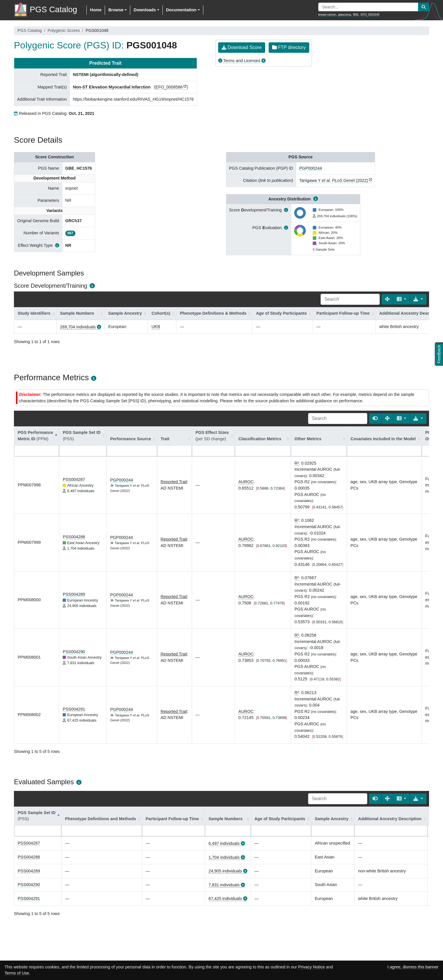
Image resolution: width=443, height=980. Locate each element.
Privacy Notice (311, 967)
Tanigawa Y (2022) (333, 180)
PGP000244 (310, 168)
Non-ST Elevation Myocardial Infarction (112, 87)
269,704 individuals (78, 327)
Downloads (145, 10)
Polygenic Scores (64, 30)
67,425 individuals (225, 899)
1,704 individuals (224, 857)
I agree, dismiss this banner (413, 967)
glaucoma (345, 15)
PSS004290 (74, 652)
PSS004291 (74, 709)
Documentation (181, 10)
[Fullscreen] (387, 299)
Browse (116, 10)
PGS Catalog (30, 30)
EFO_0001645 (370, 15)
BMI (356, 15)
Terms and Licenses (242, 61)
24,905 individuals (225, 871)
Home (96, 10)
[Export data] (418, 299)
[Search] (350, 299)
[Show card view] (375, 419)
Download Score (242, 47)
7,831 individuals (224, 885)
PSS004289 (74, 594)
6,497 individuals (224, 843)
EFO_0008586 (169, 87)
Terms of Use (17, 973)
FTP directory (289, 47)
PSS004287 (74, 479)
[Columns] (402, 299)
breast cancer (327, 15)
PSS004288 (74, 537)
